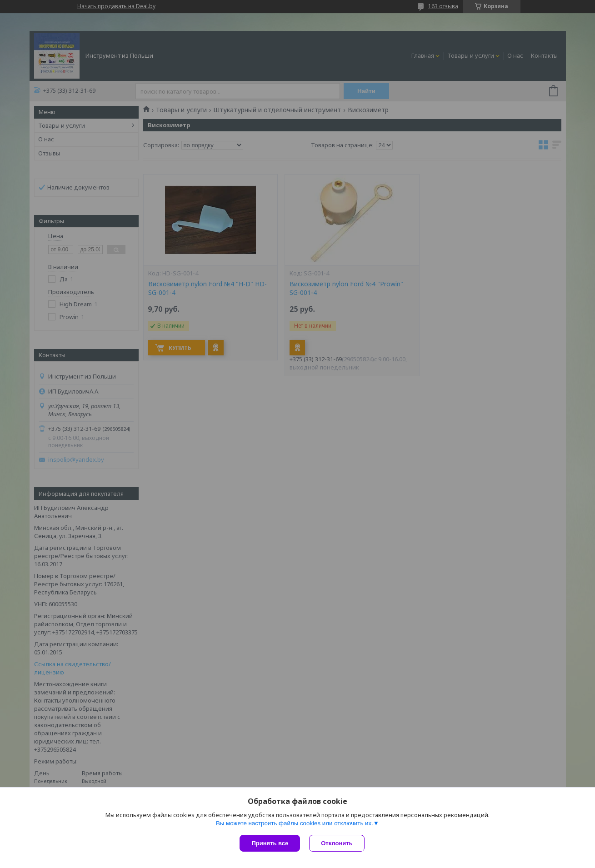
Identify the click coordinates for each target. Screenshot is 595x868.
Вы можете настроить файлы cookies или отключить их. (295, 823)
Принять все (270, 843)
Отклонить (337, 843)
